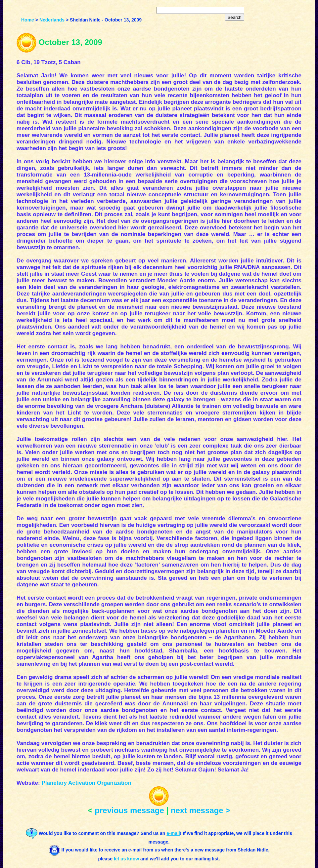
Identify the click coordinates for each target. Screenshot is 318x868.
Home (28, 20)
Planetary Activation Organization (86, 783)
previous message (129, 810)
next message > (200, 810)
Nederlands (52, 20)
